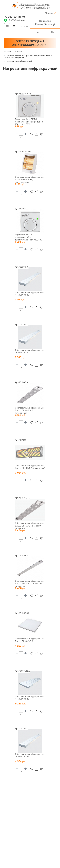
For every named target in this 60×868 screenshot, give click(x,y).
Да (52, 32)
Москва (49, 13)
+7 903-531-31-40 (14, 17)
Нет (38, 32)
